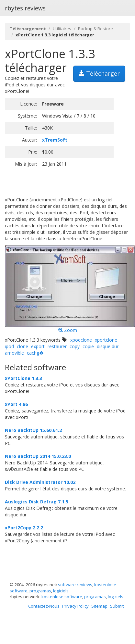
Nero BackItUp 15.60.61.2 (33, 430)
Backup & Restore (96, 29)
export (38, 346)
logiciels (61, 591)
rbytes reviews (25, 8)
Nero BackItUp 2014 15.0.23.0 (38, 456)
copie (88, 346)
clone (22, 346)
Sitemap (99, 606)
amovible (14, 353)
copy (75, 346)
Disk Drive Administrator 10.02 (40, 482)
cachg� (35, 353)
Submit (117, 606)
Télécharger (99, 73)
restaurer (57, 346)
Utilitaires (62, 29)
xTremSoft (55, 140)
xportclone (106, 340)
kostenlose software (62, 597)
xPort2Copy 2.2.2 (24, 528)
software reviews (75, 585)
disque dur (108, 346)
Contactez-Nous (44, 606)
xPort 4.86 (16, 404)
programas (40, 591)
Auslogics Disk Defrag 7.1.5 (37, 502)
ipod (9, 346)
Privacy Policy (75, 606)
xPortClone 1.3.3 (23, 378)
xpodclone (81, 340)
